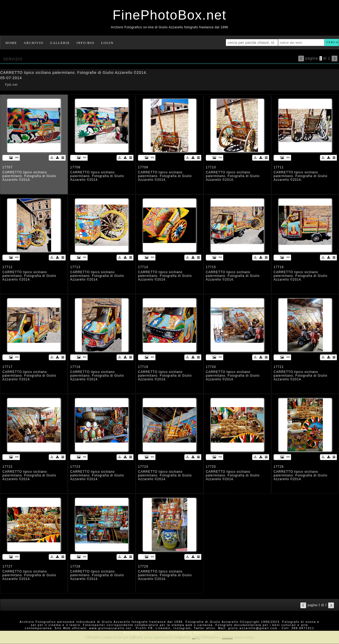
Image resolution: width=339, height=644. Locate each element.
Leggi (196, 637)
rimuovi (227, 637)
